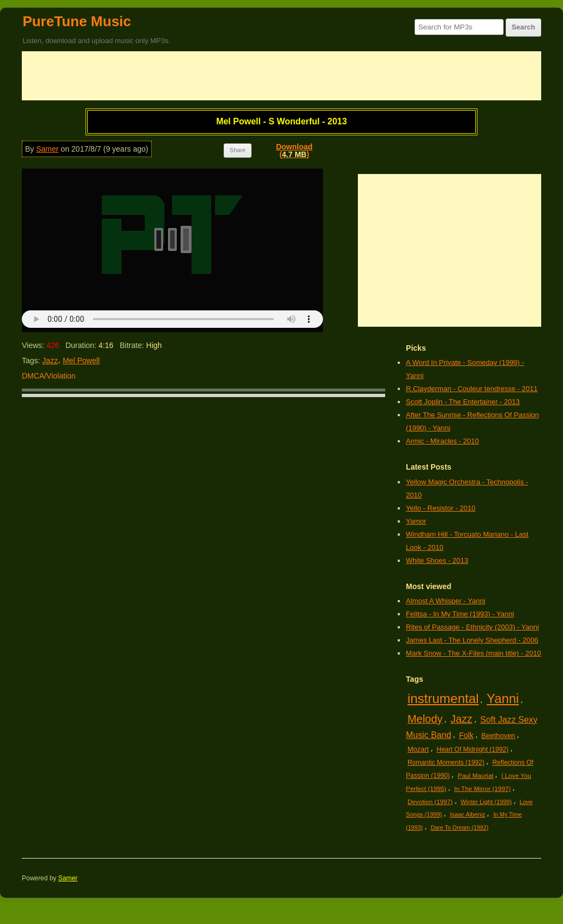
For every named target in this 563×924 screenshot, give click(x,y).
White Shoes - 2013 (437, 560)
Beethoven (498, 736)
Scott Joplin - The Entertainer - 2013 (463, 402)
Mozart (418, 749)
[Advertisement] (281, 76)
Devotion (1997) (430, 802)
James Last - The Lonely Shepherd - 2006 (472, 640)
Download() (294, 151)
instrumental (443, 698)
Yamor (416, 521)
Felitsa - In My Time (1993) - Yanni (460, 614)
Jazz (50, 361)
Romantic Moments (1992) (446, 763)
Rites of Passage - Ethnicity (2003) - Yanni (472, 627)
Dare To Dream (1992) (459, 827)
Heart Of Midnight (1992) (472, 749)
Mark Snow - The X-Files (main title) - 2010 (474, 653)
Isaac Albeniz (468, 814)
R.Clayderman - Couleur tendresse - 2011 (472, 389)
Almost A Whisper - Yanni (445, 601)
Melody (425, 719)
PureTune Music (77, 21)
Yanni (503, 698)
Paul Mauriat (476, 775)
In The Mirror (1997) (483, 788)
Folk (466, 735)
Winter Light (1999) (486, 802)
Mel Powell (81, 361)
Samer (47, 149)
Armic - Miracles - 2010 (442, 441)
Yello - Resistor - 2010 (441, 508)
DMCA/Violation (49, 376)
